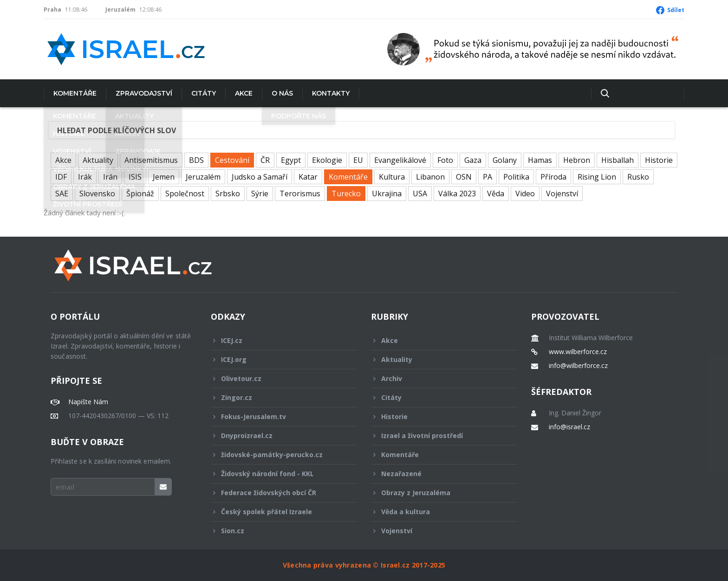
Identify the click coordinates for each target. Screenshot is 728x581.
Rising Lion (597, 177)
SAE (62, 194)
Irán (110, 177)
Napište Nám (88, 402)
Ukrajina (387, 194)
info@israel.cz (569, 427)
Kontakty (331, 93)
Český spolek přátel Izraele (278, 512)
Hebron (577, 160)
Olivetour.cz (278, 378)
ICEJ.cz (278, 340)
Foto (445, 160)
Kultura (392, 177)
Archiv (438, 378)
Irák (85, 177)
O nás (282, 93)
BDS (196, 160)
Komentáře (75, 93)
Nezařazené (438, 474)
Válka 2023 (457, 194)
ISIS (135, 177)
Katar (308, 177)
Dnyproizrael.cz (278, 436)
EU (358, 160)
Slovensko (97, 194)
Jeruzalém (203, 177)
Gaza (473, 160)
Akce (244, 93)
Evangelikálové (400, 160)
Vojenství (562, 194)
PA (487, 177)
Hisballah (617, 160)
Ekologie (327, 160)
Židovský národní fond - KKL (278, 474)
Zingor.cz (278, 397)
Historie (659, 160)
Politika (516, 177)
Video (525, 194)
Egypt (291, 160)
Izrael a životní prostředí (438, 436)
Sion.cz (278, 531)
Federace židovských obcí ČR (278, 493)
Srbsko (228, 194)
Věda (496, 194)
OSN (464, 177)
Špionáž (140, 194)
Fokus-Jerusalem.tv (278, 416)
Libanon (430, 177)
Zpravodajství (144, 93)
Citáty (204, 93)
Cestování (232, 160)
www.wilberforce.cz (578, 352)
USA (420, 194)
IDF (61, 177)
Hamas (540, 160)
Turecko (346, 194)
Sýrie (260, 194)
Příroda (553, 177)
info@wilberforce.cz (578, 366)
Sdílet (676, 10)
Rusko (638, 177)
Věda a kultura (438, 512)
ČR (265, 160)
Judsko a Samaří (260, 177)
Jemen (164, 177)
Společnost (185, 194)
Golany (505, 160)
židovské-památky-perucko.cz (278, 455)
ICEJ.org (278, 359)
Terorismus (300, 194)
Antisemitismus (151, 160)
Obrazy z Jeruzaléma (438, 493)
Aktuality (98, 160)
